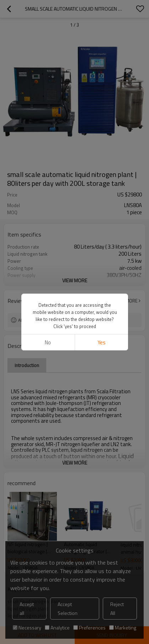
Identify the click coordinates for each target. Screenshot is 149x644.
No (48, 342)
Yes (101, 342)
